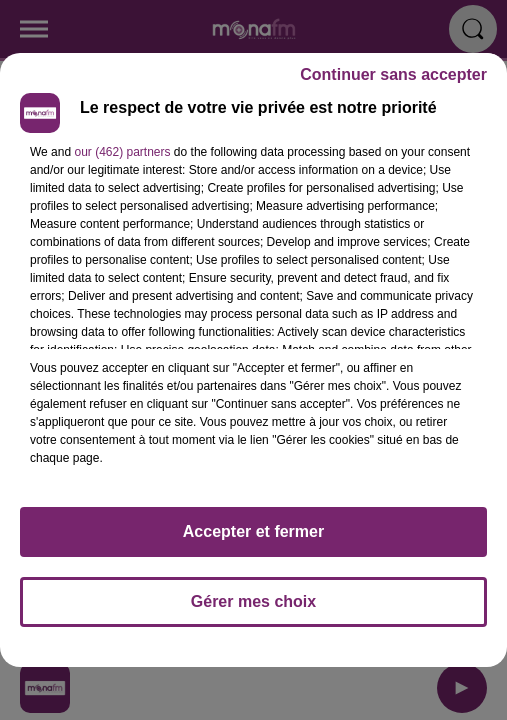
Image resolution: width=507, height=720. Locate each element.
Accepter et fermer (253, 531)
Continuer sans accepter (393, 74)
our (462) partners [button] (122, 152)
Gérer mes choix (253, 601)
